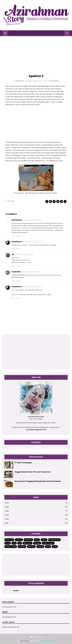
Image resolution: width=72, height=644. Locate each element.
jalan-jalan (28, 543)
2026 (36, 503)
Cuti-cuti (19, 540)
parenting (31, 546)
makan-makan (48, 543)
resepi (48, 546)
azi (13, 254)
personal (40, 546)
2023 (36, 515)
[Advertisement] (36, 55)
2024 (36, 511)
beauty (44, 540)
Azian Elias (16, 272)
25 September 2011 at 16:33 (31, 272)
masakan (22, 546)
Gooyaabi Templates (47, 641)
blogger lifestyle (54, 540)
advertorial (28, 540)
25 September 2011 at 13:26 (25, 254)
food (14, 543)
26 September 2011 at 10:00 (33, 287)
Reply (13, 236)
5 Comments (54, 81)
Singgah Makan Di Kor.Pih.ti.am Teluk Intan (32, 472)
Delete (18, 236)
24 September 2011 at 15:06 (33, 220)
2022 (36, 519)
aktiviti (37, 540)
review (55, 546)
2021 (36, 523)
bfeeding (11, 201)
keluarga (37, 543)
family (8, 543)
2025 (36, 507)
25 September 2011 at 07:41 (33, 242)
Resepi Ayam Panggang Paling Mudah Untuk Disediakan (38, 481)
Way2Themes (25, 641)
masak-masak (11, 546)
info (20, 543)
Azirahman (20, 81)
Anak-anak (9, 540)
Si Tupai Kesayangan (23, 463)
